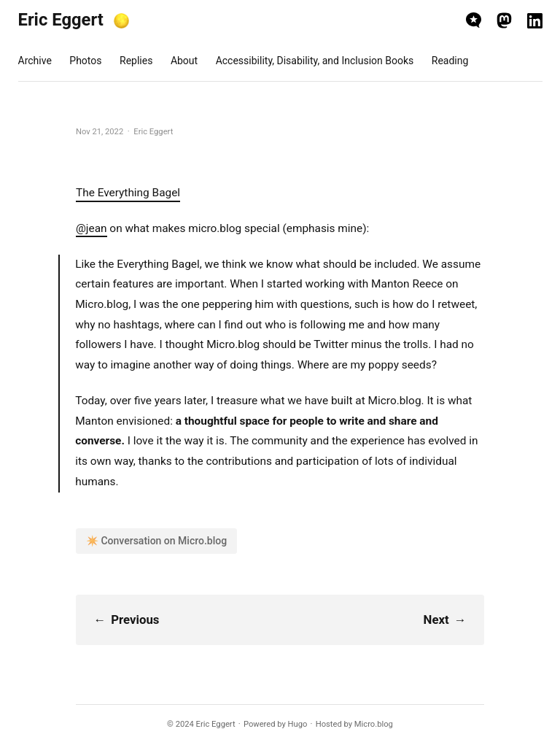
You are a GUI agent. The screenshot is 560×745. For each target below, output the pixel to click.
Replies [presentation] (136, 61)
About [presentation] (184, 61)
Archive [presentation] (35, 61)
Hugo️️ (298, 724)
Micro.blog (374, 724)
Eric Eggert (61, 20)
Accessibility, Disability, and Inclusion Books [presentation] (315, 61)
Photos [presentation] (85, 61)
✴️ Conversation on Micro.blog (156, 541)
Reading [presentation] (450, 61)
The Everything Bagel (128, 193)
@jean (92, 228)
